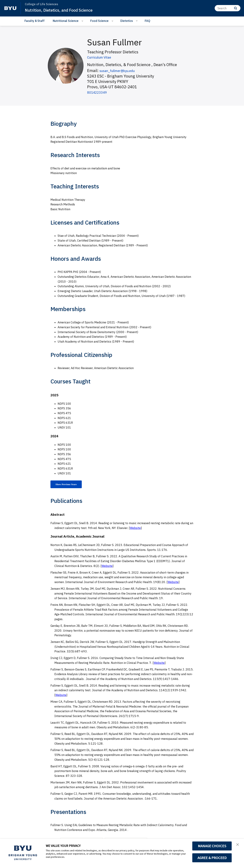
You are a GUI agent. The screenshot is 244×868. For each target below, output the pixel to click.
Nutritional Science (66, 21)
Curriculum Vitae (102, 57)
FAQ (147, 21)
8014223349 (99, 92)
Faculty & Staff (35, 21)
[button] (238, 845)
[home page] (10, 8)
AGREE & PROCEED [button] (212, 858)
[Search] (228, 8)
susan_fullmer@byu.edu (121, 70)
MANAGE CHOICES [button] (212, 846)
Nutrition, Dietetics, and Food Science (62, 10)
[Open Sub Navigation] (83, 21)
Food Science (99, 21)
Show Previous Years (69, 485)
